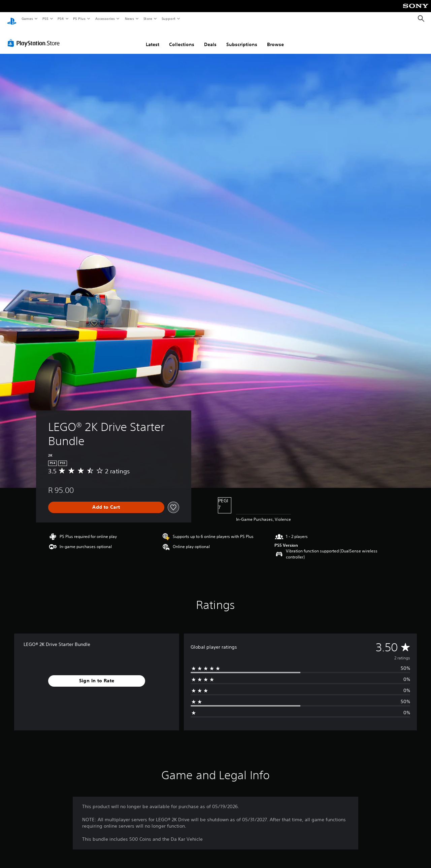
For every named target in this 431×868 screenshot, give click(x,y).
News (129, 19)
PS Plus (79, 19)
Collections (182, 38)
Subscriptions (242, 38)
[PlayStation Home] (12, 19)
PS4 (61, 19)
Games (27, 19)
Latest (153, 38)
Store (148, 19)
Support (168, 19)
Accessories (105, 19)
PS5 (45, 19)
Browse (275, 38)
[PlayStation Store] (35, 37)
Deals (210, 38)
